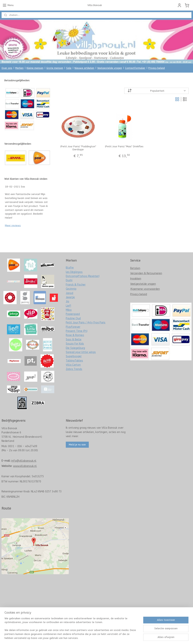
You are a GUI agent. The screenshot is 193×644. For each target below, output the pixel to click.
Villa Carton (73, 365)
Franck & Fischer (76, 285)
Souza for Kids (75, 344)
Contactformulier (135, 68)
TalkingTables (74, 361)
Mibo (69, 310)
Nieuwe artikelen (84, 68)
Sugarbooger (74, 356)
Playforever (73, 327)
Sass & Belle (74, 340)
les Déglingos (74, 272)
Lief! (68, 306)
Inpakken (136, 279)
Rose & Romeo (75, 335)
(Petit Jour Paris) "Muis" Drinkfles (124, 146)
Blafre (70, 268)
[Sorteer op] (156, 91)
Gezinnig (71, 289)
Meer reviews (13, 225)
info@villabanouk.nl (24, 461)
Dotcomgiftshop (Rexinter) (83, 276)
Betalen (135, 268)
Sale (69, 68)
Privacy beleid (157, 68)
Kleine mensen (35, 68)
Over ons (7, 68)
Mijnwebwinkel (136, 637)
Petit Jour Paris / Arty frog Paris (86, 323)
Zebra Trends (74, 369)
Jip (67, 301)
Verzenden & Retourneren (146, 273)
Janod (69, 293)
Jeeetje (70, 297)
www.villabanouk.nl (25, 466)
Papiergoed (73, 314)
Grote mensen (55, 68)
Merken (19, 68)
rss (91, 637)
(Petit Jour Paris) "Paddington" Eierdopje (78, 148)
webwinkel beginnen (105, 637)
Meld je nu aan (77, 445)
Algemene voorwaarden (145, 289)
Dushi (69, 280)
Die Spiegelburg (75, 348)
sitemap (84, 637)
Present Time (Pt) (77, 331)
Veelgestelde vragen (110, 68)
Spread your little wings (81, 352)
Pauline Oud (73, 318)
